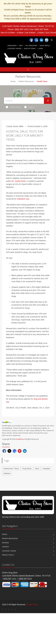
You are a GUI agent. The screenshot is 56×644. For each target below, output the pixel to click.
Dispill (5, 534)
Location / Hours (14, 49)
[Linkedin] (41, 40)
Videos (29, 107)
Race (37, 469)
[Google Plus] (6, 609)
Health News (13, 107)
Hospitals (46, 469)
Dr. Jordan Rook (19, 181)
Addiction (7, 473)
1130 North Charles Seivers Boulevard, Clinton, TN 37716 (28, 26)
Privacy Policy (8, 555)
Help (21, 46)
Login (41, 49)
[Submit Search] (48, 101)
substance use (23, 199)
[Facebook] (31, 40)
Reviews (5, 543)
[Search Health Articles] (24, 101)
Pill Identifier (31, 46)
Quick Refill (45, 46)
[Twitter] (52, 40)
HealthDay (20, 439)
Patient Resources (26, 81)
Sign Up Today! (30, 49)
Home (13, 81)
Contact (6, 547)
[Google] (36, 40)
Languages (12, 46)
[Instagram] (47, 40)
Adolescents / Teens (11, 469)
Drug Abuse (27, 469)
